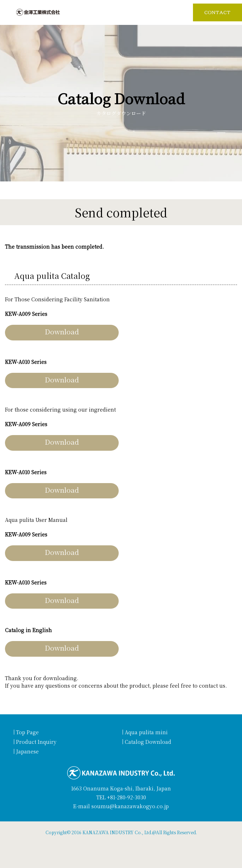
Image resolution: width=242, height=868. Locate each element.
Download (62, 331)
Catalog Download (148, 742)
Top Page (27, 732)
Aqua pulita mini (146, 732)
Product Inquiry (36, 742)
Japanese (27, 751)
